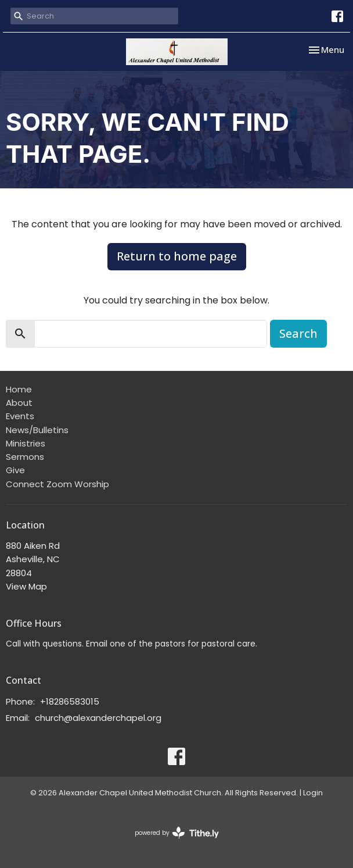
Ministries (26, 443)
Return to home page (177, 256)
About (19, 403)
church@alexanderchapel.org (98, 718)
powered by (177, 833)
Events (20, 416)
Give (15, 470)
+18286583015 (70, 701)
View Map (26, 586)
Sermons (25, 457)
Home (19, 389)
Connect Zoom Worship (57, 484)
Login (313, 793)
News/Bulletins (37, 430)
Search (298, 333)
